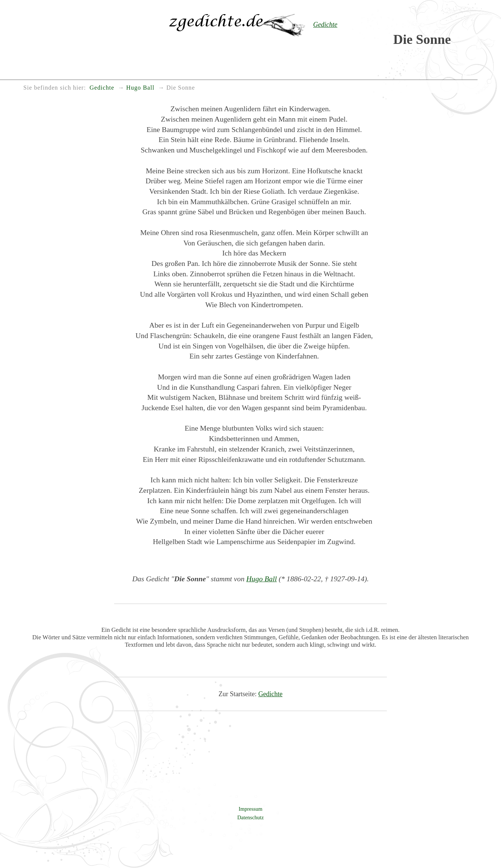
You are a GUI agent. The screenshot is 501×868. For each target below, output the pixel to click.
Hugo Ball (261, 579)
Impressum (251, 809)
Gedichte (271, 694)
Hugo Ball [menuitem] (140, 88)
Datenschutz (250, 817)
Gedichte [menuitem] (102, 88)
